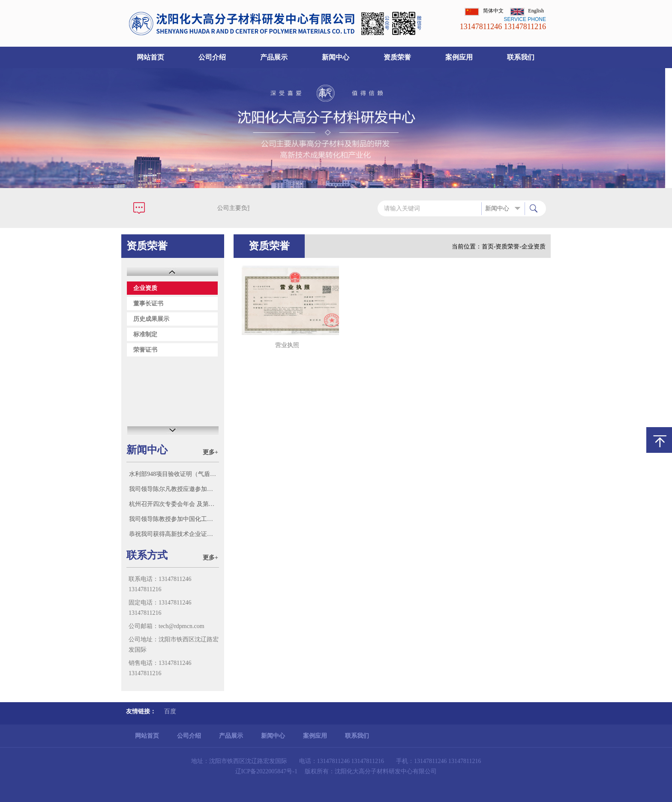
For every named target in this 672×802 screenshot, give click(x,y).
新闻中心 (336, 57)
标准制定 (145, 334)
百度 (170, 711)
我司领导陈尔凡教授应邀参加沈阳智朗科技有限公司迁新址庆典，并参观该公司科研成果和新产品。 (174, 489)
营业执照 (287, 345)
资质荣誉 (397, 57)
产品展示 (274, 57)
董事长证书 (148, 304)
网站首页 (150, 57)
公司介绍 (212, 57)
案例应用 (459, 57)
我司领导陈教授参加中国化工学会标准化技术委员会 (174, 519)
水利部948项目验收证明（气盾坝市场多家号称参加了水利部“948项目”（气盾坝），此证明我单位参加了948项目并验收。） (174, 474)
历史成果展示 (151, 319)
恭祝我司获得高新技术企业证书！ (174, 534)
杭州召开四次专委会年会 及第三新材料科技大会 (174, 504)
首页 (488, 247)
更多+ (210, 452)
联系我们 (521, 57)
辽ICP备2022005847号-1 (266, 771)
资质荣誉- (508, 247)
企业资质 (145, 288)
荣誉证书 (145, 350)
